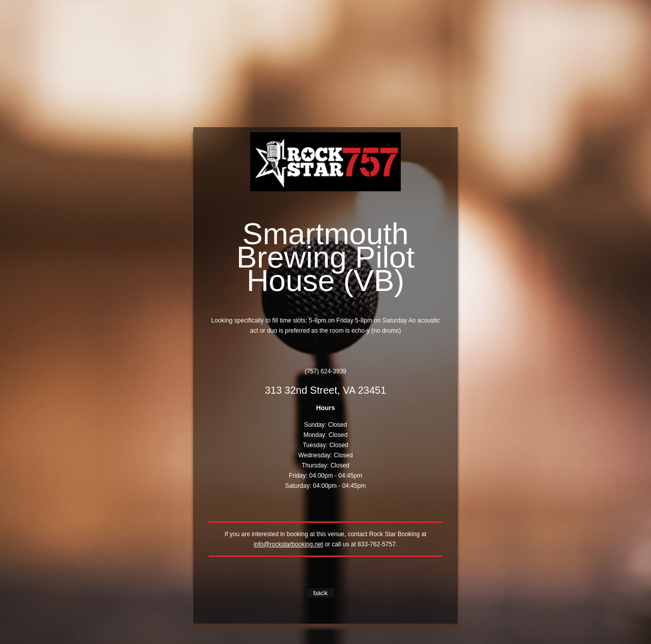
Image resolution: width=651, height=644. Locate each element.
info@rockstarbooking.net (288, 544)
